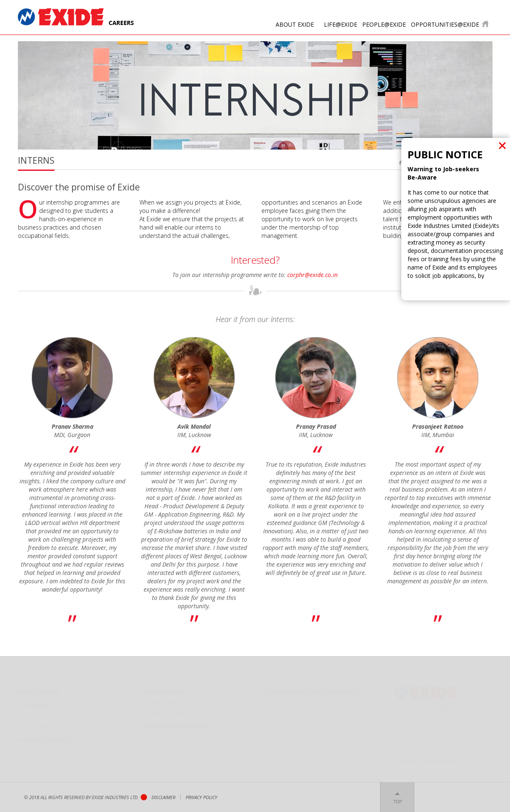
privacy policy (202, 797)
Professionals (163, 754)
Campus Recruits (166, 743)
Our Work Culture (47, 723)
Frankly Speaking (167, 709)
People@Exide (384, 24)
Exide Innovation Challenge (310, 688)
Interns (155, 733)
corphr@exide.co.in (312, 275)
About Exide (295, 24)
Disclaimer (163, 797)
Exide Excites (39, 712)
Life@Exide (341, 24)
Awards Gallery (45, 736)
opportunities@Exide (445, 24)
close (502, 146)
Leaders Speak (162, 699)
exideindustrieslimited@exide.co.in (435, 758)
